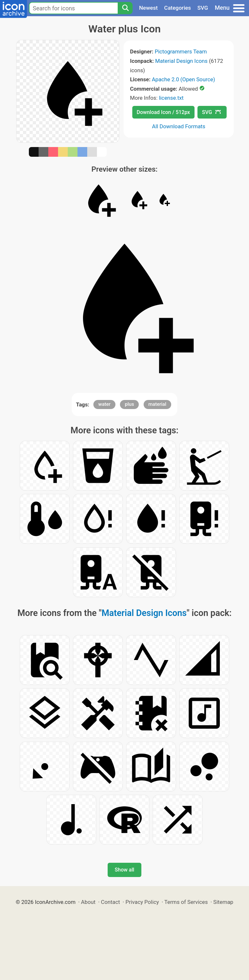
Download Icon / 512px (163, 112)
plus (129, 404)
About (88, 902)
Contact (110, 902)
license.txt (171, 98)
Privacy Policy (142, 902)
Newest (148, 8)
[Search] (125, 8)
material (157, 404)
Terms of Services (186, 902)
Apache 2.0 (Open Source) (183, 79)
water (104, 404)
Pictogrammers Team (181, 51)
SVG (203, 8)
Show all (124, 870)
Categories (178, 8)
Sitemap (223, 902)
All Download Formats (179, 126)
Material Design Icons (182, 61)
